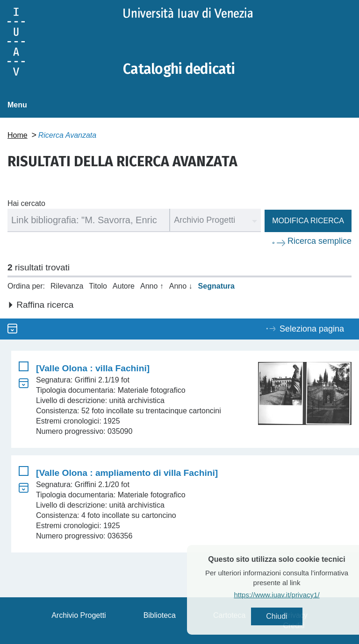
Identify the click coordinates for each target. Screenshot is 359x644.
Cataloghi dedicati (179, 69)
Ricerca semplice (320, 241)
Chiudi (293, 616)
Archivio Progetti (79, 615)
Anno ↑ (152, 286)
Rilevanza (67, 286)
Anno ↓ (181, 286)
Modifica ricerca (308, 221)
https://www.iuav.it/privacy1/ (293, 595)
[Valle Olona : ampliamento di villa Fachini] (127, 473)
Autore (124, 286)
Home (18, 135)
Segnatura (216, 286)
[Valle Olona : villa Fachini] (93, 368)
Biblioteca (160, 615)
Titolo (98, 286)
